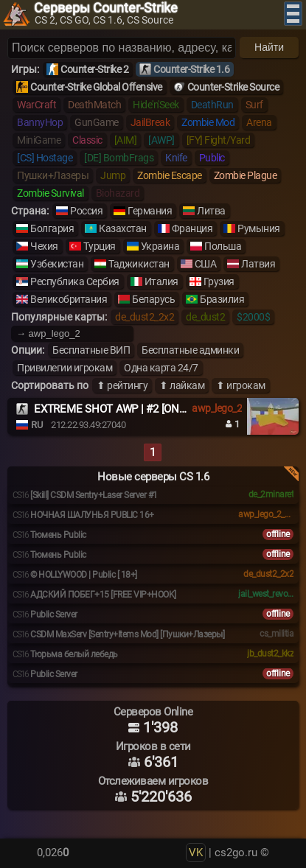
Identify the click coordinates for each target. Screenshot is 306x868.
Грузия (219, 281)
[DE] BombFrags (119, 158)
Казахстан (123, 228)
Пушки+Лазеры (53, 175)
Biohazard (118, 193)
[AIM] (126, 140)
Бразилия (222, 299)
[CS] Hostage (45, 158)
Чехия (44, 246)
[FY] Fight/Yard (219, 140)
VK (196, 853)
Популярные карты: (59, 317)
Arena (259, 122)
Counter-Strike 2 (94, 69)
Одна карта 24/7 (161, 368)
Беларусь (153, 299)
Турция (100, 246)
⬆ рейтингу (122, 385)
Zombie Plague (246, 175)
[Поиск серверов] (122, 48)
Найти (269, 47)
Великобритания (69, 299)
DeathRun (212, 105)
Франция (192, 228)
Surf (254, 105)
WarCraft (36, 105)
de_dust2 (205, 317)
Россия (86, 211)
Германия (150, 211)
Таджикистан (139, 264)
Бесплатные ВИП (91, 350)
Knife (176, 158)
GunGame (97, 122)
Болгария (52, 228)
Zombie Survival (51, 193)
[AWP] (161, 140)
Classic (87, 140)
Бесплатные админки (190, 350)
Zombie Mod (208, 122)
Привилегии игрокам (65, 368)
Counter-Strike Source (233, 87)
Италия (161, 281)
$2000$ (253, 317)
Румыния (259, 228)
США (206, 264)
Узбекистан (57, 264)
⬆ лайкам (182, 385)
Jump (113, 175)
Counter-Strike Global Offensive (96, 87)
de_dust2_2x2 (145, 317)
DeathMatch (94, 105)
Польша (223, 246)
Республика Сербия (75, 281)
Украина (160, 246)
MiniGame (39, 140)
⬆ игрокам (241, 385)
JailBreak (150, 122)
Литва (211, 211)
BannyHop (40, 122)
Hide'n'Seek (156, 105)
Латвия (258, 264)
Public (212, 158)
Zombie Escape (170, 175)
